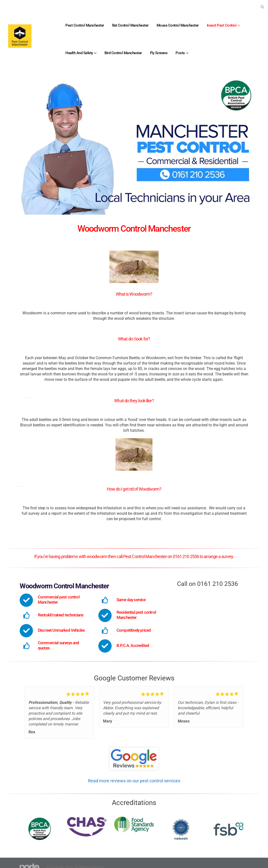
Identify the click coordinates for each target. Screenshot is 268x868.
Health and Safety (79, 53)
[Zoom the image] (134, 750)
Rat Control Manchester (130, 25)
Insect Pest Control (222, 25)
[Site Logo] (20, 36)
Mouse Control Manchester (178, 25)
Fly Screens (159, 53)
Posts (180, 53)
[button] (262, 7)
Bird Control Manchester (123, 53)
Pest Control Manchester (85, 25)
